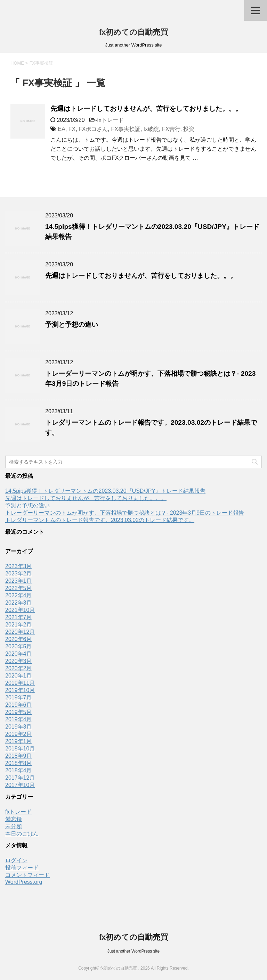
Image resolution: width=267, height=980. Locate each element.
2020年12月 (20, 632)
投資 (189, 129)
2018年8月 (19, 763)
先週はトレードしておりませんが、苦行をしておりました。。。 (146, 109)
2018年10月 (20, 749)
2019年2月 (19, 734)
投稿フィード (22, 868)
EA (61, 129)
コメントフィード (27, 875)
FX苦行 (171, 129)
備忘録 (14, 819)
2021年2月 (19, 625)
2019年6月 (19, 705)
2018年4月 (19, 770)
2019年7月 (19, 697)
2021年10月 (20, 610)
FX (72, 129)
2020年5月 (19, 646)
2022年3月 (19, 603)
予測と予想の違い (72, 325)
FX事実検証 (126, 129)
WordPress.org (24, 882)
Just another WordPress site (134, 951)
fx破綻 (151, 129)
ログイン (16, 860)
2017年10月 (20, 785)
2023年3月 (19, 566)
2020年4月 (19, 654)
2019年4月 (19, 719)
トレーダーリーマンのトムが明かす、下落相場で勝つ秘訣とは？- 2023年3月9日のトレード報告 (125, 513)
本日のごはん (22, 834)
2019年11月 (20, 683)
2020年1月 (19, 676)
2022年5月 (19, 588)
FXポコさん (93, 129)
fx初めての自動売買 (134, 32)
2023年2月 (19, 574)
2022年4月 (19, 595)
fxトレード (110, 120)
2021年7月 (19, 617)
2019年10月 (20, 690)
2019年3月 (19, 727)
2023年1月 (19, 581)
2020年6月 (19, 639)
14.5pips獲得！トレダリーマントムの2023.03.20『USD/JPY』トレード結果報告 (105, 491)
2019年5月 (19, 712)
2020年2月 (19, 668)
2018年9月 (19, 756)
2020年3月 (19, 661)
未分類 (14, 826)
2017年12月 (20, 778)
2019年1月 (19, 741)
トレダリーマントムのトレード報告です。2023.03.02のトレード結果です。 (100, 520)
